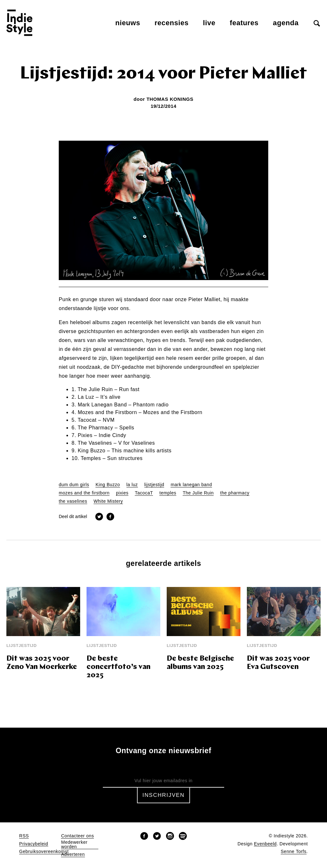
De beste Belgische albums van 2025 (200, 663)
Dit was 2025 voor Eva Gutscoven (278, 663)
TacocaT (144, 493)
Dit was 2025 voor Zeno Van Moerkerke (42, 663)
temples (168, 493)
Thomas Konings (170, 99)
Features (244, 23)
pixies (122, 493)
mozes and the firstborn (84, 493)
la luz (132, 485)
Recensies (172, 23)
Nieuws (128, 23)
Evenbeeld (265, 844)
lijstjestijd (154, 485)
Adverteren (73, 854)
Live (209, 23)
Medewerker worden (74, 845)
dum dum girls (74, 485)
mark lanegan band (191, 485)
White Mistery (108, 501)
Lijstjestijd (22, 645)
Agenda (286, 23)
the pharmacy (235, 493)
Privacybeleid (34, 844)
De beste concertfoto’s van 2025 (118, 667)
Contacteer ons (77, 836)
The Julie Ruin (198, 493)
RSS (24, 836)
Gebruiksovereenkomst (44, 852)
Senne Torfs (294, 852)
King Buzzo (108, 485)
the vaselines (73, 501)
